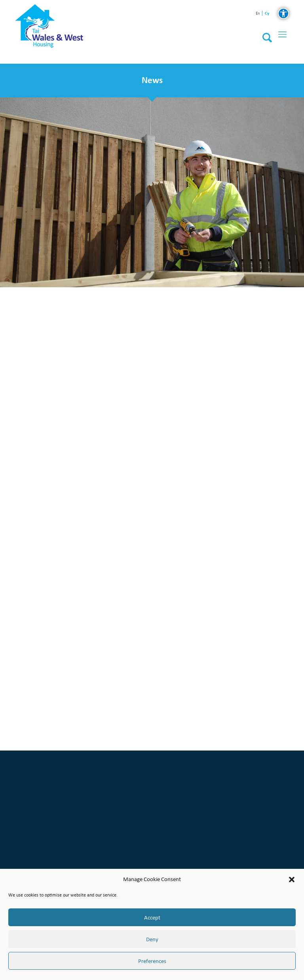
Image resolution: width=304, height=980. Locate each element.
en (258, 14)
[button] (292, 880)
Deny (152, 939)
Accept (152, 917)
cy (267, 13)
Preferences (152, 961)
